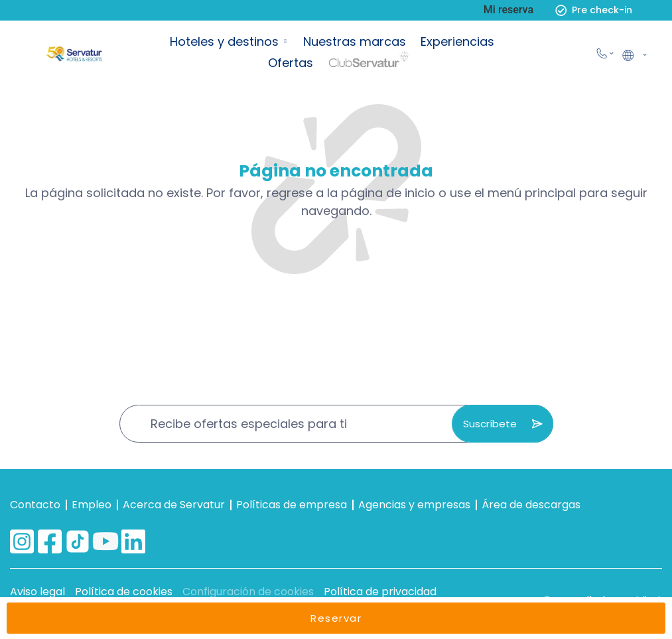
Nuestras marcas (355, 41)
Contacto (35, 505)
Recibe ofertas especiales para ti (249, 424)
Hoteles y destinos (224, 41)
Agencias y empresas (414, 505)
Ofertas (291, 63)
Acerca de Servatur (174, 505)
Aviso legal (37, 592)
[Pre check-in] (561, 10)
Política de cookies (124, 592)
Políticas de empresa (292, 505)
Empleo (92, 505)
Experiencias (457, 41)
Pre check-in (602, 10)
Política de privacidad (380, 592)
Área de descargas (531, 505)
